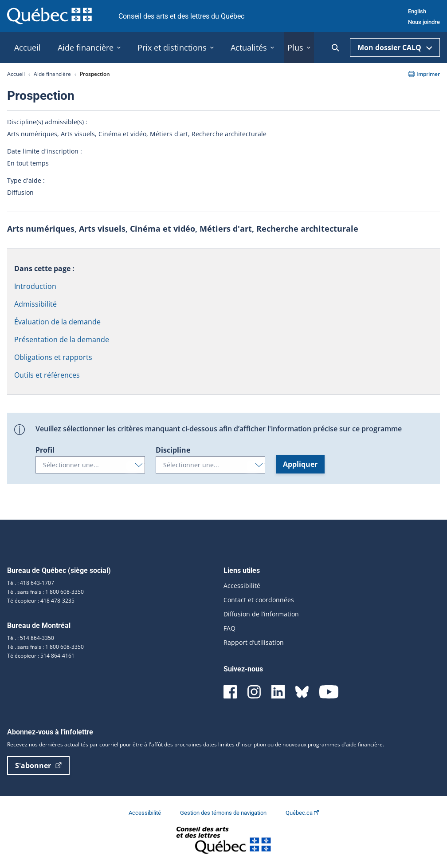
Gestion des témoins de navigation (224, 813)
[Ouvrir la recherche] (335, 48)
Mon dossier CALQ (395, 47)
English (417, 11)
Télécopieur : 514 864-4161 (41, 656)
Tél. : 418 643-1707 (31, 583)
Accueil (16, 74)
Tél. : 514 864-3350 (31, 638)
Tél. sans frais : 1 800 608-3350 (45, 592)
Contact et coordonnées (259, 600)
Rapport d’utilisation (254, 642)
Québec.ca (302, 813)
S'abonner (38, 765)
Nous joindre (424, 22)
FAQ (229, 628)
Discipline (173, 450)
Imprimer (424, 74)
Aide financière (52, 74)
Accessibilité (242, 586)
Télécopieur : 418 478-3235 (41, 601)
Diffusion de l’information (261, 614)
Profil (45, 450)
